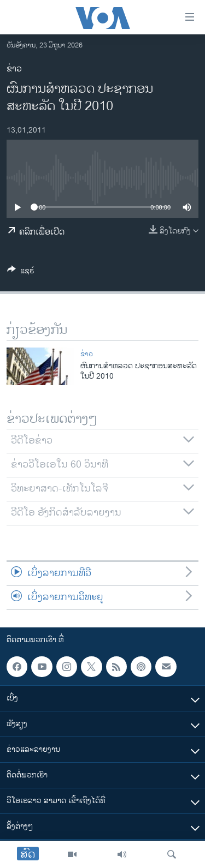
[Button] (21, 273)
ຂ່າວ (14, 69)
